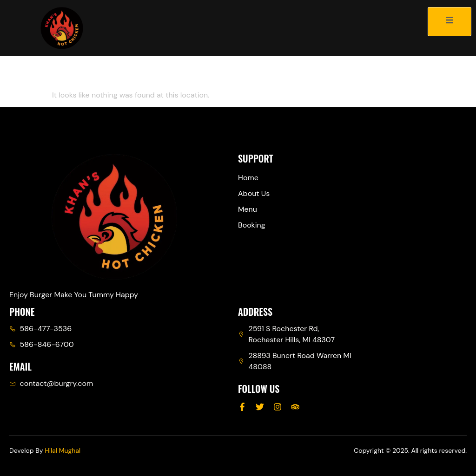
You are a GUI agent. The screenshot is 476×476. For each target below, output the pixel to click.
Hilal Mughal (63, 450)
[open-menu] (450, 22)
